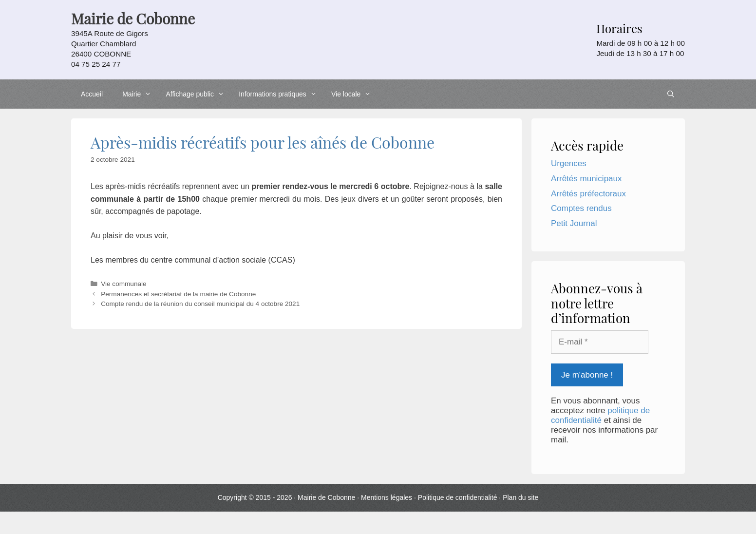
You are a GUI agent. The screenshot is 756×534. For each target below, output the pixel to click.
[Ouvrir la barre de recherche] (671, 94)
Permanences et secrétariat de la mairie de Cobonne (178, 294)
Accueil (92, 94)
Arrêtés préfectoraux (588, 194)
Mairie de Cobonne (326, 497)
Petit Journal (574, 223)
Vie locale (354, 94)
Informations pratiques (280, 94)
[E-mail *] (600, 342)
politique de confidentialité (600, 415)
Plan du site (520, 497)
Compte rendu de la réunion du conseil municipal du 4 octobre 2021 (200, 304)
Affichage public (197, 94)
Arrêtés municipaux (586, 179)
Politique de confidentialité (458, 497)
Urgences (569, 163)
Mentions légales (387, 497)
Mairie (139, 94)
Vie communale (123, 284)
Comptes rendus (581, 208)
